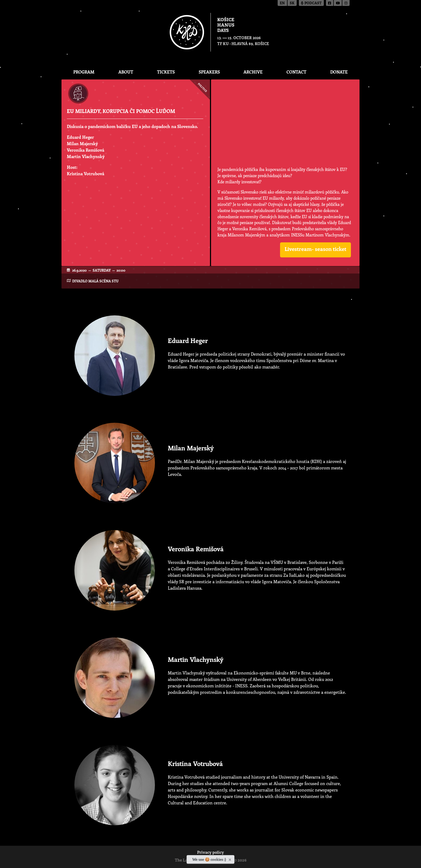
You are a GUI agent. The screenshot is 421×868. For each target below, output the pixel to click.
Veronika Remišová (86, 150)
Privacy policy (210, 853)
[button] (315, 250)
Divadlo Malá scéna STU (95, 281)
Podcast (311, 3)
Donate (339, 72)
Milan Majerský (82, 143)
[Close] (231, 859)
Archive (253, 72)
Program (84, 72)
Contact (296, 72)
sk (292, 3)
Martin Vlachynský (86, 156)
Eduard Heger (80, 137)
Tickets (166, 72)
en (282, 3)
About (126, 72)
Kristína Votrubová (86, 174)
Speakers (209, 72)
